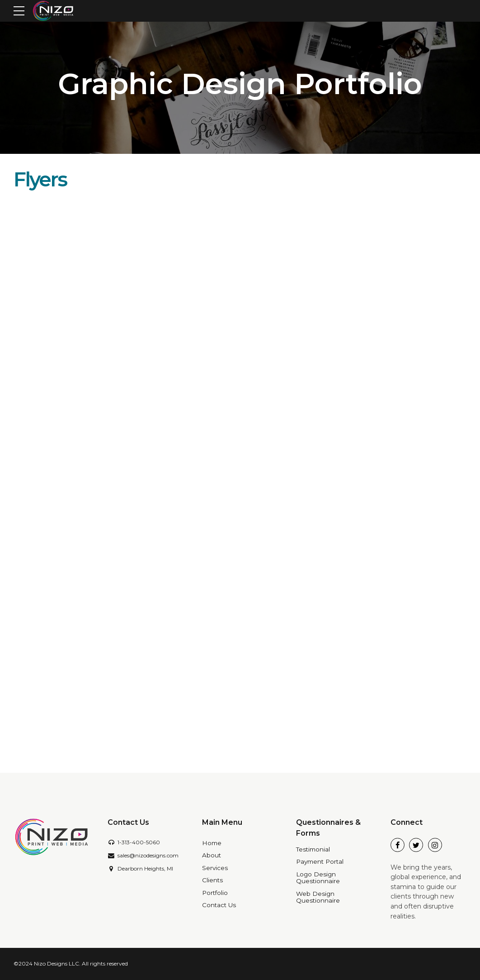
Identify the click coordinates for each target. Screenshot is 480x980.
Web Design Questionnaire (318, 897)
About (212, 855)
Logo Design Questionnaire (318, 878)
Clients (212, 880)
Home (212, 843)
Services (215, 868)
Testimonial (313, 849)
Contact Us (219, 905)
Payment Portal (320, 861)
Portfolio (215, 893)
